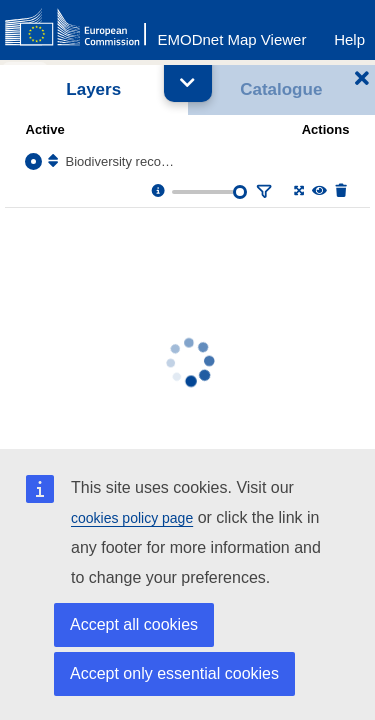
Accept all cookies (134, 624)
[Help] (349, 34)
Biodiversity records (121, 161)
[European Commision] (80, 28)
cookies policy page (132, 518)
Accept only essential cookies (174, 673)
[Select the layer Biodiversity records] (33, 161)
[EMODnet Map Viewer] (232, 34)
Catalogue (281, 89)
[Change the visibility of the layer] (318, 191)
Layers (93, 89)
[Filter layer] (262, 191)
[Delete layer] (339, 191)
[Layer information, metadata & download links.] (156, 191)
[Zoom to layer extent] (297, 191)
